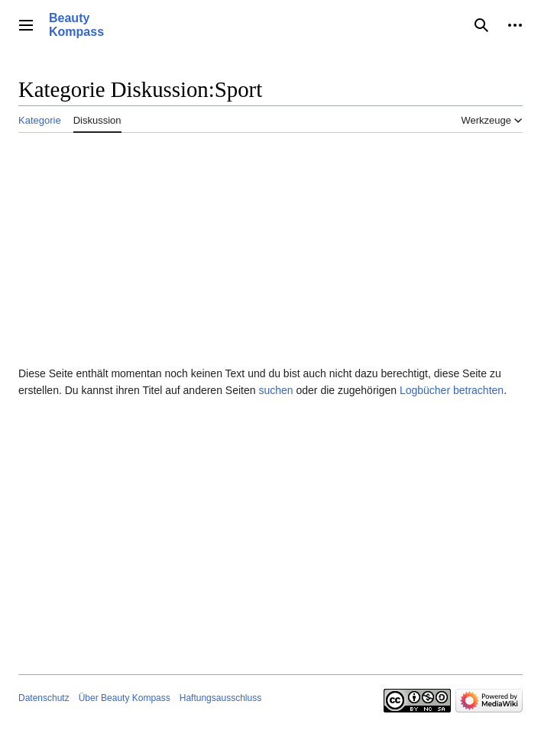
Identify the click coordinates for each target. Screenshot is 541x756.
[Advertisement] (270, 246)
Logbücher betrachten (452, 390)
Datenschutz (44, 698)
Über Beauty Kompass (125, 698)
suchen (275, 390)
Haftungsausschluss (220, 698)
